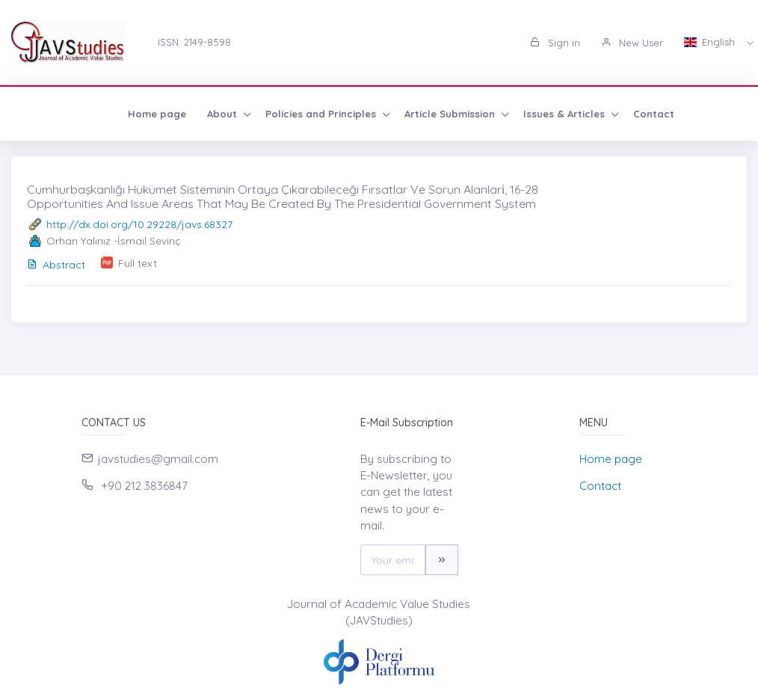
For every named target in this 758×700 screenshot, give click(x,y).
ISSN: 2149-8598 (194, 42)
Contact (554, 114)
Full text (138, 263)
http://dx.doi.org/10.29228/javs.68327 (139, 224)
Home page (58, 114)
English (711, 42)
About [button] (124, 114)
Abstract (56, 265)
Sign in (555, 43)
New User (632, 43)
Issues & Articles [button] (466, 114)
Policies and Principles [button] (223, 114)
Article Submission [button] (352, 114)
